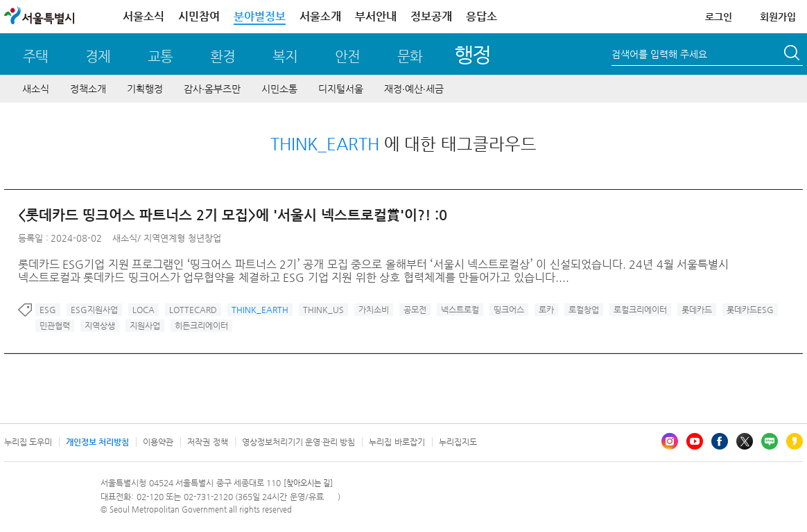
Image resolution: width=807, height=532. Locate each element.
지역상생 (100, 326)
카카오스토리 (795, 441)
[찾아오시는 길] (308, 483)
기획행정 (145, 89)
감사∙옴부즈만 (212, 89)
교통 (160, 56)
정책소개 (88, 89)
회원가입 (778, 17)
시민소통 (279, 89)
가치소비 (374, 310)
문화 (410, 56)
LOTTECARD (193, 310)
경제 (98, 56)
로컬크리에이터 (640, 310)
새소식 (36, 89)
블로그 (770, 441)
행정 (472, 54)
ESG (48, 310)
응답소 (481, 16)
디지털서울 (341, 89)
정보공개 (431, 16)
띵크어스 (509, 310)
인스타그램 (670, 441)
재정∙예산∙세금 (414, 89)
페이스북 (720, 441)
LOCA (144, 310)
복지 (285, 56)
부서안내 (376, 16)
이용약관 (158, 442)
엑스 (745, 441)
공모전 (415, 310)
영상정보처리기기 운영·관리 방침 (299, 442)
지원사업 (145, 326)
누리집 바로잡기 (397, 442)
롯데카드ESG (750, 310)
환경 (223, 56)
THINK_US (323, 310)
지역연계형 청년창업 (182, 238)
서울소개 (320, 16)
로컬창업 (584, 310)
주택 (35, 56)
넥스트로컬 (460, 310)
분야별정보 (260, 16)
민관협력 (55, 326)
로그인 (719, 17)
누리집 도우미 (28, 442)
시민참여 (199, 16)
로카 (546, 310)
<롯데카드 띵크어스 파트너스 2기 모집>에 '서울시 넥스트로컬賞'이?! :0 (233, 215)
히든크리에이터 (201, 326)
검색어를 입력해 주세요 (659, 54)
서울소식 (144, 16)
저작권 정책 (207, 442)
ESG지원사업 (94, 310)
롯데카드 (697, 310)
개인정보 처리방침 (97, 442)
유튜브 (695, 441)
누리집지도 (458, 442)
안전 (347, 56)
